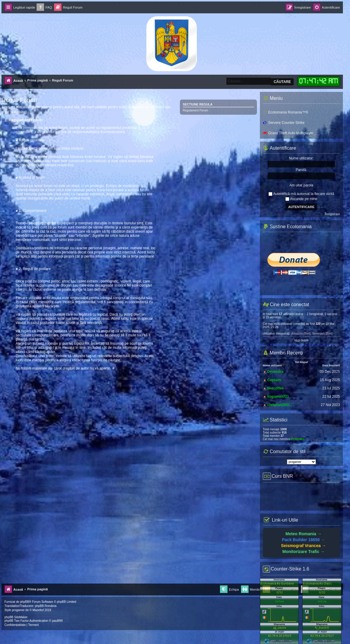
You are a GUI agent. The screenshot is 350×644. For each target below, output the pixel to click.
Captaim (274, 380)
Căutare (282, 82)
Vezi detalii (301, 340)
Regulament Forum (196, 110)
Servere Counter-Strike (284, 123)
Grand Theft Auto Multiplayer (288, 133)
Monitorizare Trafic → (303, 552)
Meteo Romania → (303, 534)
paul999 (57, 621)
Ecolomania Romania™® (286, 112)
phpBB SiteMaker (16, 617)
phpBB (25, 602)
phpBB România (46, 606)
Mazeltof (38, 610)
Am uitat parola (301, 185)
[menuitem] (44, 8)
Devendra (275, 372)
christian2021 (279, 405)
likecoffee (275, 388)
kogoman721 (278, 397)
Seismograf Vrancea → (303, 546)
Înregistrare (332, 214)
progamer (18, 610)
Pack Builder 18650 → (303, 540)
